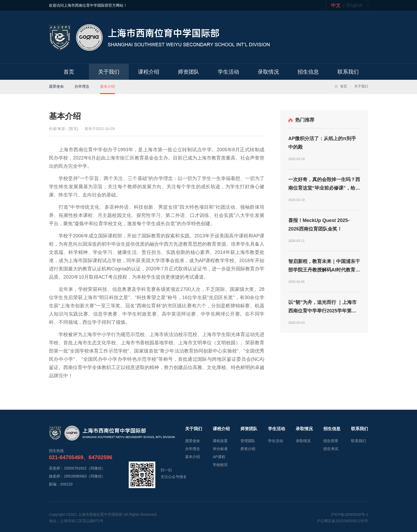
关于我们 (109, 72)
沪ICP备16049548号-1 (349, 514)
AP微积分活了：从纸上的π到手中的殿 (322, 143)
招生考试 (331, 449)
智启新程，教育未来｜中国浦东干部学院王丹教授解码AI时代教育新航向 (324, 266)
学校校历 (220, 465)
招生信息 (308, 72)
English (355, 5)
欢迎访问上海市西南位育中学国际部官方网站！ (88, 5)
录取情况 (268, 72)
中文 (336, 5)
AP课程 (219, 457)
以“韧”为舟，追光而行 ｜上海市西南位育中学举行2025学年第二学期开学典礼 (322, 307)
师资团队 (189, 72)
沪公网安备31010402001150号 (342, 521)
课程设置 (220, 441)
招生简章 (331, 441)
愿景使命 (56, 86)
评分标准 (220, 449)
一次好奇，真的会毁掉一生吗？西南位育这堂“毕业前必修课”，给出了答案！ (324, 185)
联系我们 (348, 72)
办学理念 (82, 86)
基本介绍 (107, 86)
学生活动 (228, 72)
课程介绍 (149, 72)
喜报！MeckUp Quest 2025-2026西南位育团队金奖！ (319, 225)
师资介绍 (248, 449)
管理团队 (248, 441)
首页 (69, 72)
